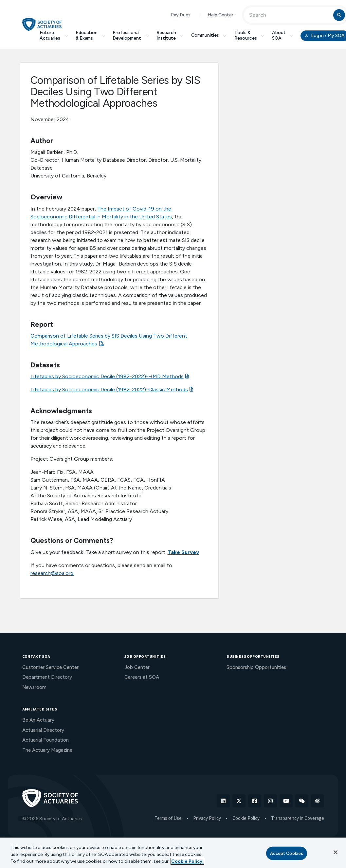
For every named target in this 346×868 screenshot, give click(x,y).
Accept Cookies (287, 853)
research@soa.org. (52, 573)
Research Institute (170, 35)
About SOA (283, 35)
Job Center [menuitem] (137, 667)
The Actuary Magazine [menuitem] (47, 750)
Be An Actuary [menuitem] (38, 720)
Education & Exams (90, 35)
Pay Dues (181, 15)
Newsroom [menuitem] (34, 687)
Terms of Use (168, 819)
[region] (173, 853)
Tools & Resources (249, 35)
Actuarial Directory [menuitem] (43, 730)
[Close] (336, 852)
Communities (209, 35)
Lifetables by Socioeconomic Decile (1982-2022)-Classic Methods (109, 389)
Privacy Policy (207, 819)
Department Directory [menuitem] (47, 677)
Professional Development (131, 35)
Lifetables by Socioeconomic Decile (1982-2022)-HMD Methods (107, 376)
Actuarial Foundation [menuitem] (46, 740)
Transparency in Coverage (298, 819)
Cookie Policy (246, 819)
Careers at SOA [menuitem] (142, 677)
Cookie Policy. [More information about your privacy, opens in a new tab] (187, 861)
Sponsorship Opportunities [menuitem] (256, 667)
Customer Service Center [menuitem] (50, 667)
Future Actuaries (54, 35)
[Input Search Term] (290, 15)
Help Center (220, 15)
